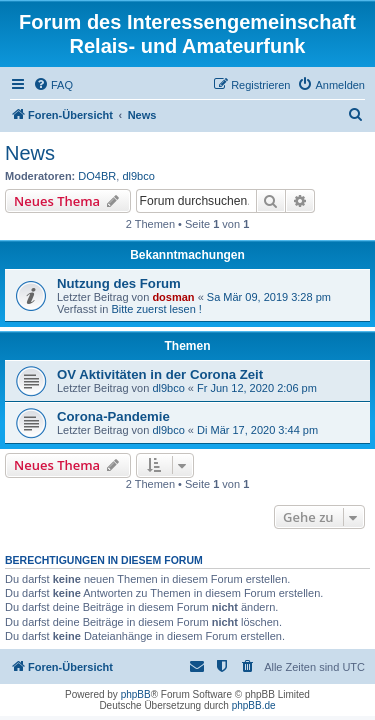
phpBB (136, 694)
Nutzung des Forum (119, 283)
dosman (173, 297)
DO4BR (97, 176)
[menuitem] (53, 85)
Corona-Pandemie (113, 416)
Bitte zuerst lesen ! (156, 309)
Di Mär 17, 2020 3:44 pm (257, 430)
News (30, 153)
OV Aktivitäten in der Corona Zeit (160, 374)
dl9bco (138, 176)
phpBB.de (254, 705)
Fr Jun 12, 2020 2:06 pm (257, 388)
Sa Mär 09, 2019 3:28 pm (269, 297)
